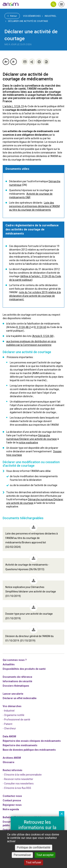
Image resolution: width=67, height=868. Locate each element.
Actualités (9, 664)
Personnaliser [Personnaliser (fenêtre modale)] (22, 855)
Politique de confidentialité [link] (34, 847)
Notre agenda (11, 809)
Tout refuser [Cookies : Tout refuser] (34, 862)
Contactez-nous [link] (12, 796)
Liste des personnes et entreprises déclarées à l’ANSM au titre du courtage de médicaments (34, 206)
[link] (11, 4)
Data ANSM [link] (9, 736)
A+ (6, 62)
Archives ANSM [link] (12, 758)
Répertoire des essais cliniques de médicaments (32, 741)
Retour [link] (12, 16)
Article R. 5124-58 (43, 336)
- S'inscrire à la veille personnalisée (22, 775)
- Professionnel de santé (16, 720)
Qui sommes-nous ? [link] (15, 660)
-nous (12, 805)
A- (14, 62)
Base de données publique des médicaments (29, 750)
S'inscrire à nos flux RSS (18, 788)
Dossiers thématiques (16, 686)
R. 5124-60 (40, 327)
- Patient (8, 724)
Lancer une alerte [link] (13, 694)
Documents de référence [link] (17, 677)
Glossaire (8, 762)
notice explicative (28, 443)
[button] (53, 4)
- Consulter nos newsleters (18, 784)
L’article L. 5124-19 (13, 106)
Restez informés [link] (13, 770)
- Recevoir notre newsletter (18, 779)
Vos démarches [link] (32, 16)
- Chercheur (9, 728)
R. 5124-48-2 (23, 327)
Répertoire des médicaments (20, 745)
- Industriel (9, 711)
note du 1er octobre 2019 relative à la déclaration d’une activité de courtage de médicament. (35, 296)
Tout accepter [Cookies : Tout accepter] (45, 855)
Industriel (50, 16)
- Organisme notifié (13, 715)
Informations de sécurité (17, 681)
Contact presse (12, 800)
